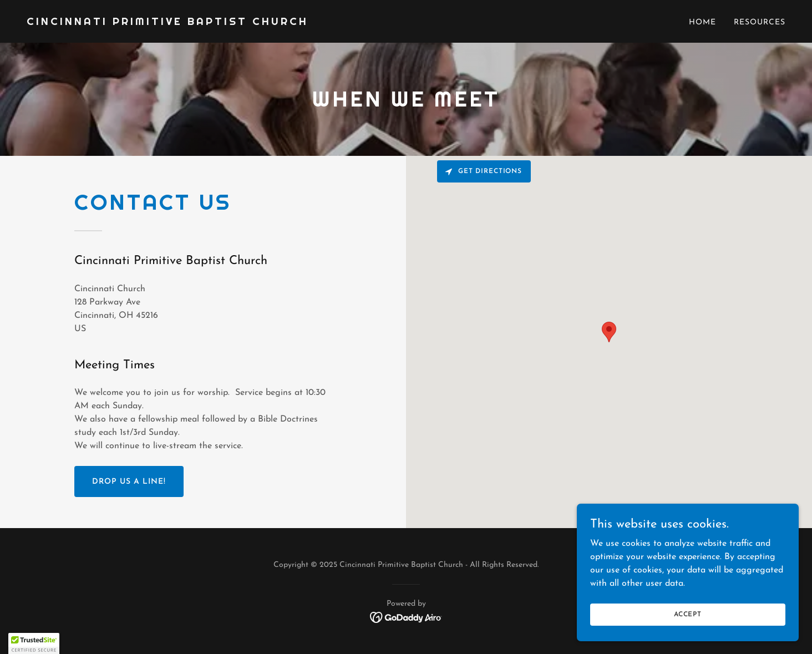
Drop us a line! (129, 482)
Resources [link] (760, 22)
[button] (34, 643)
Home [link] (702, 22)
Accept (688, 614)
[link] (168, 23)
